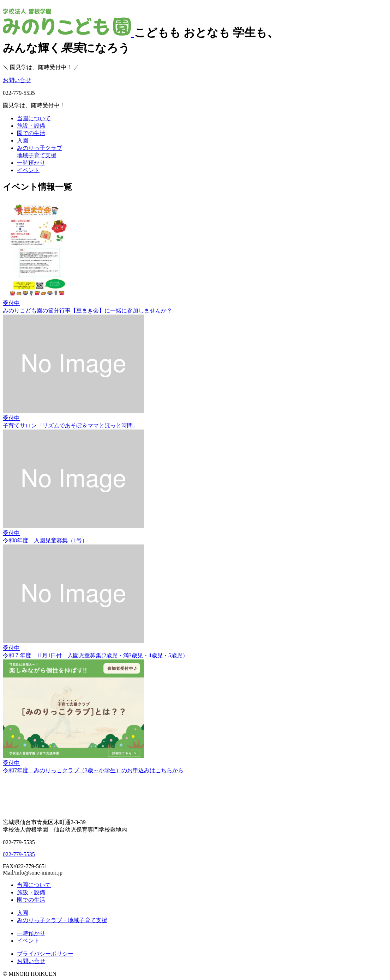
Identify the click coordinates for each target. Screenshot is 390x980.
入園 (23, 141)
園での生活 (31, 133)
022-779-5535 (19, 854)
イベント (28, 170)
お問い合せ (17, 80)
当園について (34, 118)
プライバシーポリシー (45, 954)
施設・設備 (31, 126)
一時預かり (31, 163)
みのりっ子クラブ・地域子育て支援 (62, 920)
